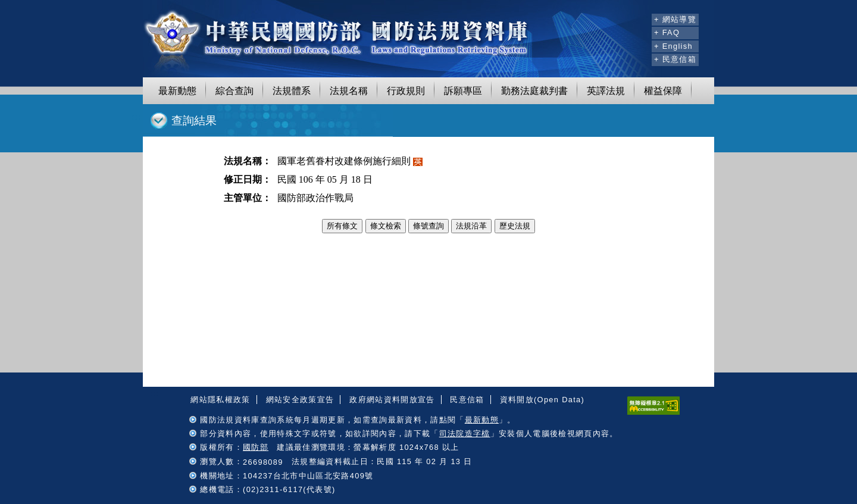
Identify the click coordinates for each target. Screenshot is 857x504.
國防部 (256, 447)
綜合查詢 (234, 91)
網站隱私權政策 (220, 400)
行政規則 (406, 91)
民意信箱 (467, 400)
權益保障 (663, 91)
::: (641, 18)
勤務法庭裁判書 (534, 91)
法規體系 (292, 91)
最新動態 (177, 91)
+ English (673, 46)
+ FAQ (667, 32)
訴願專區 (463, 91)
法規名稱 (349, 91)
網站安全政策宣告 (300, 400)
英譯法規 (606, 91)
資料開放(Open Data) (542, 400)
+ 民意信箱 (675, 59)
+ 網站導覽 (675, 19)
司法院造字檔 (465, 433)
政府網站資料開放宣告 (392, 400)
